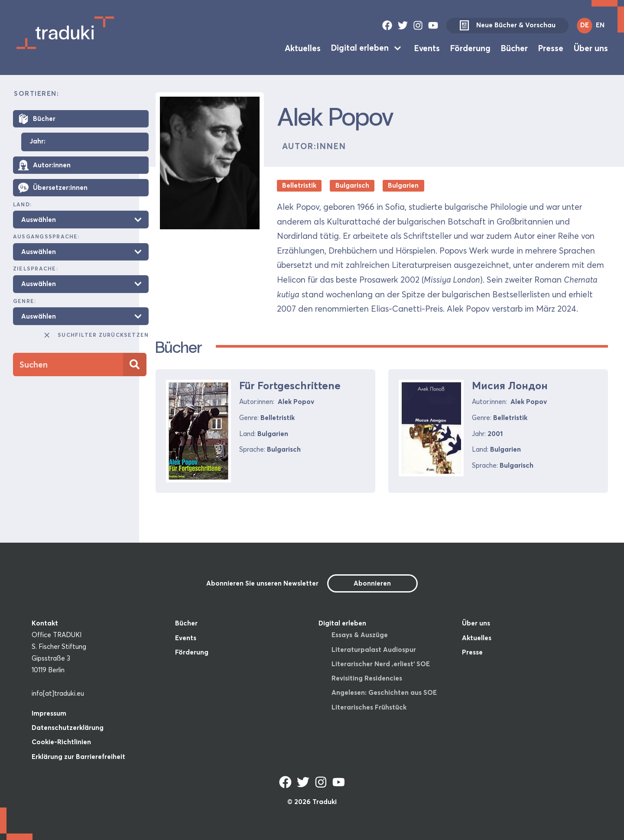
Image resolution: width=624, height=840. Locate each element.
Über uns (591, 48)
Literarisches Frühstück (369, 707)
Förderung (470, 48)
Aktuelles (303, 48)
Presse (551, 48)
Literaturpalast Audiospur (374, 650)
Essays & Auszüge (360, 635)
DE (585, 25)
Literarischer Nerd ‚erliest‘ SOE (381, 664)
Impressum (49, 713)
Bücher (514, 48)
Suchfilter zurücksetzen (96, 335)
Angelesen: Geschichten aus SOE (384, 692)
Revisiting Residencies (367, 678)
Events (427, 48)
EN (600, 25)
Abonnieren (372, 583)
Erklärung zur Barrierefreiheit (78, 757)
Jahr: (37, 142)
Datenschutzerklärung (68, 728)
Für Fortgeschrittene (290, 386)
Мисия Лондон (510, 386)
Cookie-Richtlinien (61, 742)
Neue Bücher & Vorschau (507, 26)
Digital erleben (360, 48)
